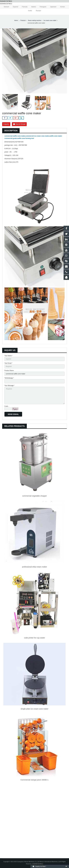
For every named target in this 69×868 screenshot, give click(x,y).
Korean (61, 7)
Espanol (14, 7)
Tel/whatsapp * (9, 378)
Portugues (41, 7)
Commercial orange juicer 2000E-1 (34, 780)
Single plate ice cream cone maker (34, 709)
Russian (37, 11)
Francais (23, 7)
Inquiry (6, 124)
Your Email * (8, 363)
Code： (7, 406)
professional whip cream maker (34, 567)
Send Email (19, 124)
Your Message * (9, 386)
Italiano (32, 7)
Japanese (52, 7)
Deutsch (5, 7)
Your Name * (9, 356)
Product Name (9, 371)
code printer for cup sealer (34, 638)
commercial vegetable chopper (34, 496)
